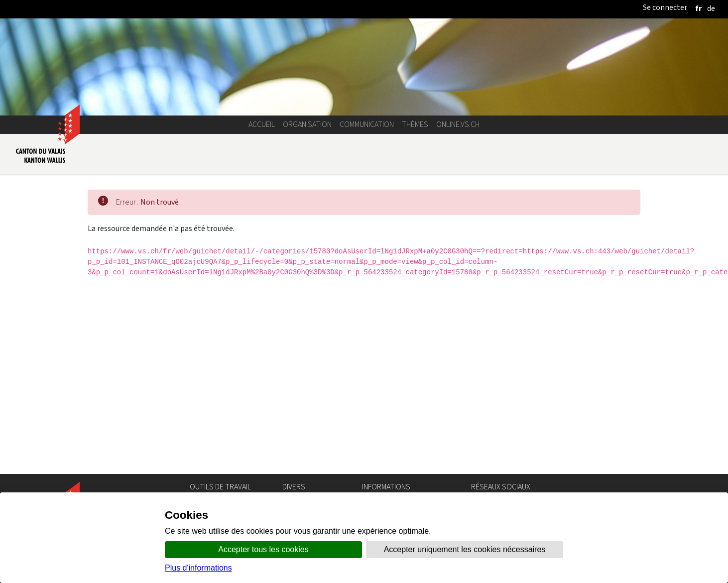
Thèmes (415, 124)
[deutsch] (711, 8)
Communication (367, 124)
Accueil (262, 124)
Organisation (307, 124)
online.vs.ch (458, 124)
